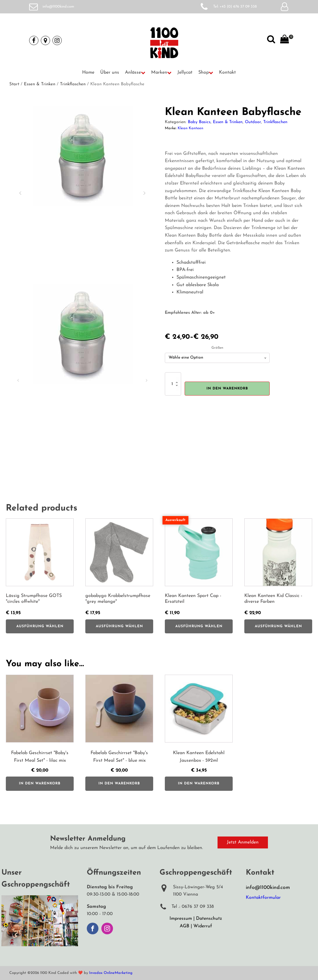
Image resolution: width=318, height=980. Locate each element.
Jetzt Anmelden (243, 842)
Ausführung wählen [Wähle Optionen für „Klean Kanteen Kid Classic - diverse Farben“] (278, 626)
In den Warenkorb (227, 389)
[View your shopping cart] (285, 40)
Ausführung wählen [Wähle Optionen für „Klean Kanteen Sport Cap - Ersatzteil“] (199, 626)
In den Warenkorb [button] (40, 784)
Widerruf (203, 926)
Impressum (181, 919)
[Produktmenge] (173, 384)
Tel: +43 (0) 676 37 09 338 (235, 7)
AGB (184, 926)
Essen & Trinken (40, 84)
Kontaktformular (263, 898)
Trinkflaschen (73, 84)
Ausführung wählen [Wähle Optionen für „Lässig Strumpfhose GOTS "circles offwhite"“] (40, 626)
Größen (217, 348)
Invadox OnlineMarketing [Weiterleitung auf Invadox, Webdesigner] (111, 973)
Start (14, 84)
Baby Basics (199, 122)
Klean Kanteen (190, 128)
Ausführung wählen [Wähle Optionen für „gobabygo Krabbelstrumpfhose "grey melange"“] (119, 626)
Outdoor (253, 122)
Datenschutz (209, 919)
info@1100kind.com (58, 7)
